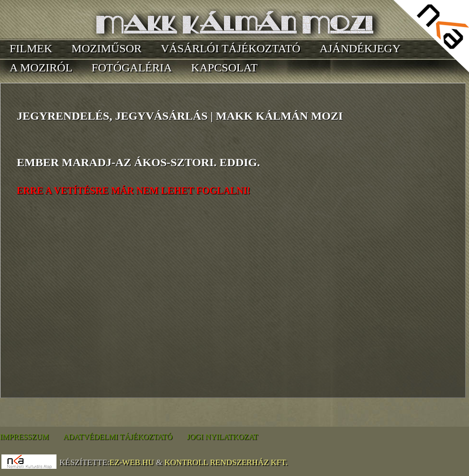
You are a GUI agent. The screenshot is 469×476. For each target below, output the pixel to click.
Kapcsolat (224, 68)
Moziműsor (106, 48)
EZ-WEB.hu (132, 462)
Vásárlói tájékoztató (231, 48)
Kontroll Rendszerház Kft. (226, 462)
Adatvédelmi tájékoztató (118, 437)
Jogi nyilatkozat (222, 437)
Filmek (31, 48)
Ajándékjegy (360, 48)
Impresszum (24, 437)
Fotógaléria (132, 68)
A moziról (41, 68)
